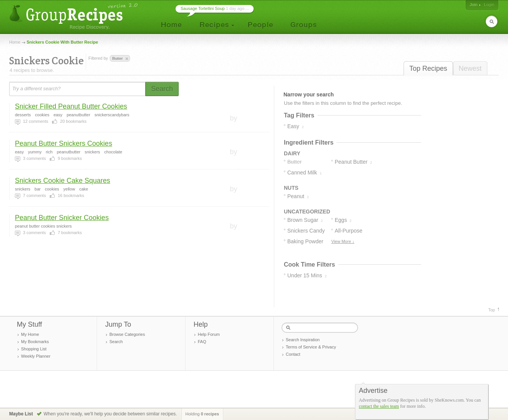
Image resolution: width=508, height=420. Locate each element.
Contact (293, 354)
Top (492, 310)
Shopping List (34, 349)
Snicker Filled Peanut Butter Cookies (71, 106)
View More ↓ (343, 241)
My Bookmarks (35, 342)
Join (474, 5)
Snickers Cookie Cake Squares (63, 181)
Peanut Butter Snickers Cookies (63, 143)
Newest (470, 68)
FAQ (202, 342)
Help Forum (209, 334)
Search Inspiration (303, 340)
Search (116, 342)
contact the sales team (379, 406)
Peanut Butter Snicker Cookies (62, 218)
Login (489, 5)
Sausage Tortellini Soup (203, 8)
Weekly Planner (36, 356)
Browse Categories (127, 334)
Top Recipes (428, 68)
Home (15, 42)
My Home (30, 334)
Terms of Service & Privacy (311, 347)
